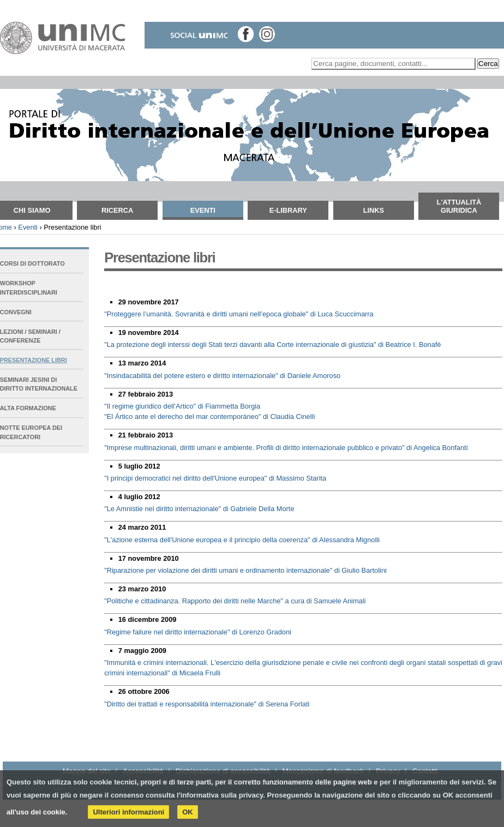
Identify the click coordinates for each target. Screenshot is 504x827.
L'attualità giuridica (459, 206)
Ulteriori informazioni (128, 812)
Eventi (203, 210)
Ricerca (117, 210)
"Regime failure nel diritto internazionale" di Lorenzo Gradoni (198, 632)
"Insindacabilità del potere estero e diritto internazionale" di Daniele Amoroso (222, 376)
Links (374, 210)
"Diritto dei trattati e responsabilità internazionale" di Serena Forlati (207, 704)
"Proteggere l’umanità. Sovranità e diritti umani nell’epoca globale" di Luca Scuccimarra (239, 314)
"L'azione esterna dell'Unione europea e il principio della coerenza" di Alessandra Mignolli (242, 540)
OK (188, 812)
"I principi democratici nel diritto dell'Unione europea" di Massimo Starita (215, 478)
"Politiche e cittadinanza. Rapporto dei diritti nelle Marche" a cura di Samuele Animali (235, 601)
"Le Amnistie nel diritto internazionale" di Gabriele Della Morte (199, 509)
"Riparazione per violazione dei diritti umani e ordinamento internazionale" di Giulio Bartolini (245, 570)
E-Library (288, 210)
